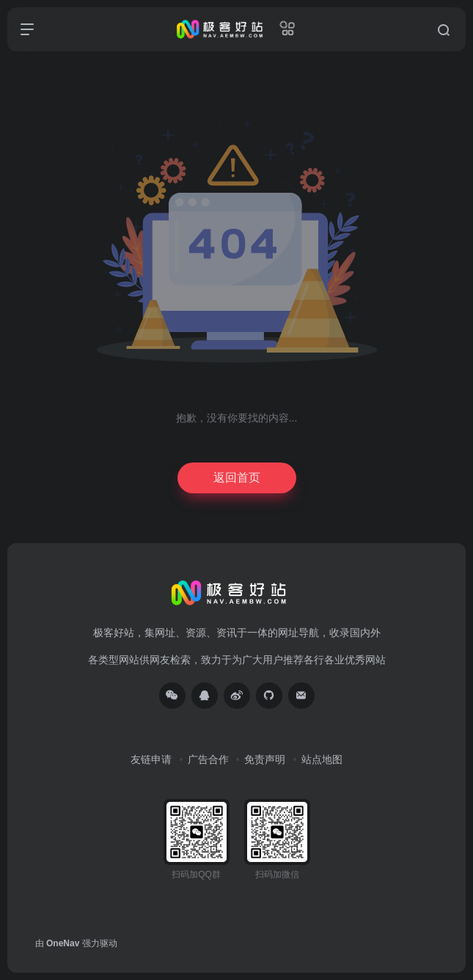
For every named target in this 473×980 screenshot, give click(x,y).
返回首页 (237, 478)
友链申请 (151, 759)
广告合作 (208, 759)
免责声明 (265, 759)
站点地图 (322, 759)
